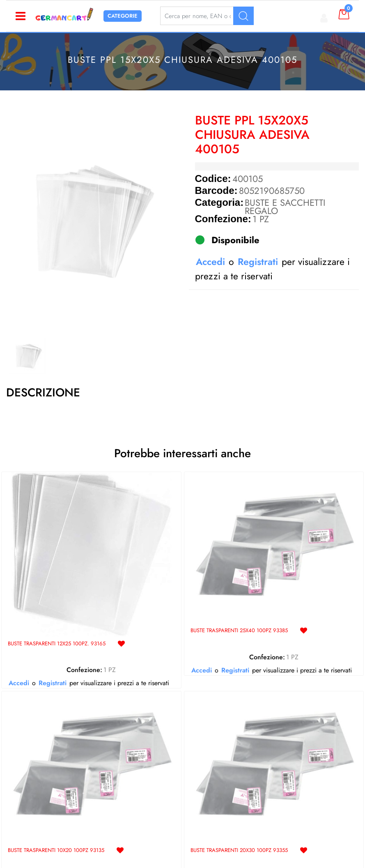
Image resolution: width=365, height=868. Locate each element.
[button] (88, 222)
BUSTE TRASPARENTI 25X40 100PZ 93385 (239, 631)
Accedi (210, 262)
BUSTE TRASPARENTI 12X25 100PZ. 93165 (56, 644)
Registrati (258, 262)
